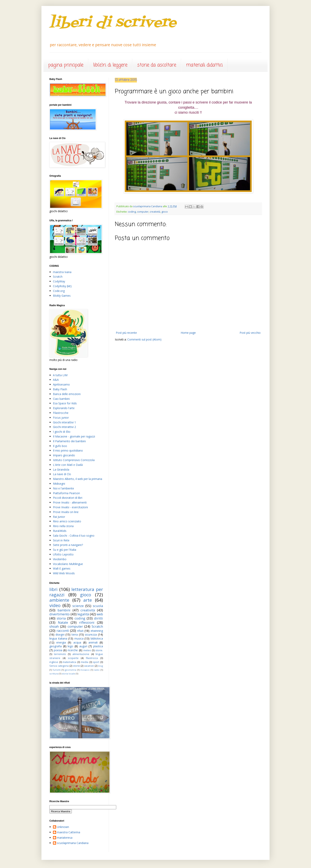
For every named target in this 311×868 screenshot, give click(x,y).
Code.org (59, 291)
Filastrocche (61, 413)
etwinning (97, 631)
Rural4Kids (60, 531)
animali (93, 642)
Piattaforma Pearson (66, 493)
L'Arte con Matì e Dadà (68, 465)
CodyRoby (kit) (62, 286)
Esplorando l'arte (64, 408)
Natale (63, 622)
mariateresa (65, 838)
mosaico (85, 670)
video (55, 605)
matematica (69, 662)
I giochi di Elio (62, 432)
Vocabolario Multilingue (68, 564)
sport (96, 662)
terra (75, 634)
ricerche (73, 650)
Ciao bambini (61, 399)
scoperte (73, 658)
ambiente (59, 600)
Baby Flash (60, 389)
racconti (63, 631)
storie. (99, 650)
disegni (60, 634)
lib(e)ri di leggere (110, 65)
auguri (83, 646)
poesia (58, 650)
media (85, 662)
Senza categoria (59, 666)
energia (61, 642)
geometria (71, 670)
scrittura (54, 674)
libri (53, 589)
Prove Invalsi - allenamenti (70, 502)
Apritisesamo (61, 384)
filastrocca (92, 658)
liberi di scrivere (113, 23)
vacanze (89, 666)
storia (61, 618)
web (100, 614)
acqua (77, 642)
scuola (98, 606)
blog (101, 666)
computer (143, 212)
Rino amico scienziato (67, 521)
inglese (54, 662)
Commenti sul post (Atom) (144, 339)
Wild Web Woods (64, 573)
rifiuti (80, 631)
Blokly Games (62, 296)
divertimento (60, 614)
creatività (155, 212)
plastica (98, 646)
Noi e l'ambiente (63, 488)
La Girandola (61, 469)
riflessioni (87, 622)
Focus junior (61, 418)
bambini (64, 610)
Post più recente (126, 333)
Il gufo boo (60, 446)
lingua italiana (58, 638)
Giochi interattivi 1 (64, 422)
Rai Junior (59, 517)
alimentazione (81, 654)
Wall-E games (62, 568)
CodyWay (59, 281)
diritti (98, 618)
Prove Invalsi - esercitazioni (70, 507)
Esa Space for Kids (65, 403)
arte (88, 600)
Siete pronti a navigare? (68, 545)
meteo (87, 650)
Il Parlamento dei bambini (69, 441)
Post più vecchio (250, 333)
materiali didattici (204, 65)
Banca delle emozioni (67, 394)
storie (76, 666)
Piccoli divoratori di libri (68, 498)
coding (132, 212)
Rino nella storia (63, 526)
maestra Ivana (62, 272)
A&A (56, 380)
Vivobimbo (60, 559)
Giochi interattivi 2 (64, 427)
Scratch (58, 277)
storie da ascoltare (157, 65)
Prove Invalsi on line (66, 512)
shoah (54, 626)
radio (97, 670)
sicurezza (91, 634)
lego (70, 646)
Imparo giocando (64, 455)
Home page (188, 333)
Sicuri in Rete (61, 540)
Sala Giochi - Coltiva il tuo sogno (74, 536)
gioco (165, 212)
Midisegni (59, 484)
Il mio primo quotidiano (68, 450)
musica (79, 638)
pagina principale (66, 65)
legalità (83, 614)
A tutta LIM (60, 375)
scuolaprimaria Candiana (73, 843)
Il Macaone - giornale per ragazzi (74, 436)
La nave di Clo (62, 474)
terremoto (60, 654)
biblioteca (97, 638)
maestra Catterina (69, 832)
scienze (78, 606)
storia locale (69, 674)
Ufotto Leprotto (63, 554)
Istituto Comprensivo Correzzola (74, 460)
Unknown (63, 827)
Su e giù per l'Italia (65, 550)
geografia (56, 646)
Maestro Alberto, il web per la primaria (78, 479)
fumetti (57, 670)
